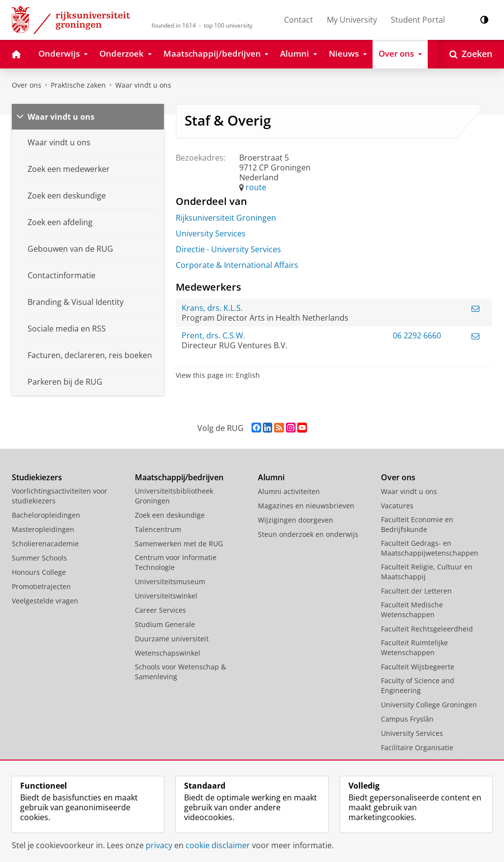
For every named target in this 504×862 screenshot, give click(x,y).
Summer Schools (39, 558)
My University (352, 20)
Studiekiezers (37, 477)
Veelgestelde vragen (45, 601)
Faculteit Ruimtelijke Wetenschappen (414, 647)
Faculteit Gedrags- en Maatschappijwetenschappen (430, 548)
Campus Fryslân (407, 719)
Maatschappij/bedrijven (179, 477)
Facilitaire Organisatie (417, 747)
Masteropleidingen (43, 529)
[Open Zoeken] (471, 54)
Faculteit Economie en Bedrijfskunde (417, 524)
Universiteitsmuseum (170, 581)
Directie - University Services (228, 249)
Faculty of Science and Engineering (418, 685)
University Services (211, 233)
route (256, 187)
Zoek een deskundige (170, 515)
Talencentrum (158, 529)
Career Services (160, 610)
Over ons (27, 85)
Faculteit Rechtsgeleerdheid (427, 629)
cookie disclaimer (218, 845)
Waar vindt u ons (143, 85)
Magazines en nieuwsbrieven (306, 506)
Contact (299, 20)
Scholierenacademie (45, 544)
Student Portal (418, 20)
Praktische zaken (78, 85)
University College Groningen (429, 705)
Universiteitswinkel (166, 596)
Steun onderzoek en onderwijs (308, 534)
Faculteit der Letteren (416, 591)
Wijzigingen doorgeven (296, 520)
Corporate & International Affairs (237, 265)
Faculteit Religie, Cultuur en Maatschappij (427, 572)
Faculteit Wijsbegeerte (418, 667)
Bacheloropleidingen (46, 515)
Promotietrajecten (41, 586)
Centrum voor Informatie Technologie (176, 562)
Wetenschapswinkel (168, 653)
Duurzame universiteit (172, 639)
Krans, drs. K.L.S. (212, 308)
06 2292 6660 (417, 335)
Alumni (271, 477)
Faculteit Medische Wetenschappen (412, 610)
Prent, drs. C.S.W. (213, 335)
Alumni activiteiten (289, 491)
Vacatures (397, 506)
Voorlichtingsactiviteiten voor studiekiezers (60, 496)
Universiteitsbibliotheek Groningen (174, 496)
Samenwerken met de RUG (179, 544)
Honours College (39, 572)
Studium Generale (165, 624)
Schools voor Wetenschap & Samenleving (180, 672)
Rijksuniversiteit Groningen (226, 218)
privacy (159, 845)
